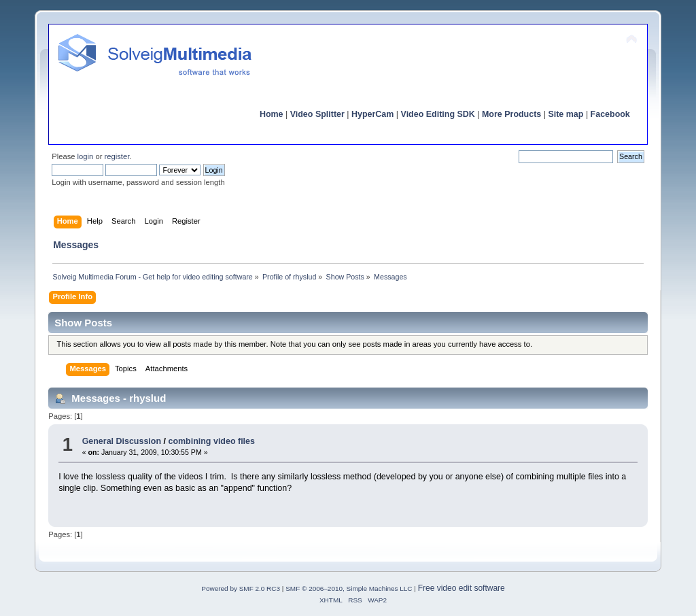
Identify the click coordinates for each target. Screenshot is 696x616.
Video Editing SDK (438, 114)
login (86, 156)
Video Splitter (317, 114)
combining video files (211, 441)
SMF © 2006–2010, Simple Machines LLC (349, 588)
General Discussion (122, 441)
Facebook (610, 114)
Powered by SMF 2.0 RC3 (241, 588)
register (117, 156)
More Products (511, 114)
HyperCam (372, 114)
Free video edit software (462, 588)
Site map (565, 114)
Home (272, 114)
